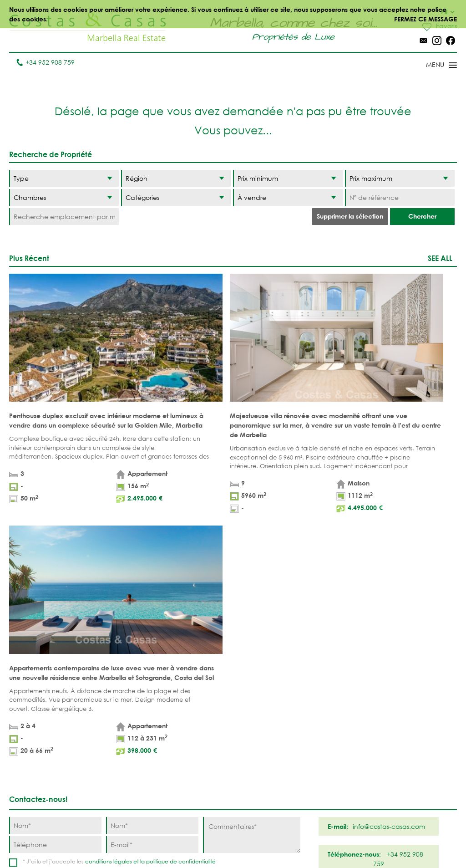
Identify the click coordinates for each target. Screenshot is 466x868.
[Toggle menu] (430, 66)
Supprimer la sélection (350, 216)
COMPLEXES (136, 772)
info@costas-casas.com (45, 817)
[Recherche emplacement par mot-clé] (64, 217)
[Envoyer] (277, 601)
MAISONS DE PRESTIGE (191, 819)
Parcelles (134, 734)
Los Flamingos (322, 734)
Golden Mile (265, 758)
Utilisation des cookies (346, 840)
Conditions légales (171, 840)
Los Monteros (322, 786)
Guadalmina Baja (319, 805)
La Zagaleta (318, 720)
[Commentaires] (251, 559)
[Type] (64, 178)
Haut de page (233, 653)
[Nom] (55, 550)
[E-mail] (152, 569)
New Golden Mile (319, 767)
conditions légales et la (116, 586)
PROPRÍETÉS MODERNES (189, 772)
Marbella (259, 706)
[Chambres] (64, 197)
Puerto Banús (267, 720)
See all (440, 258)
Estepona (313, 748)
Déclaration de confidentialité (256, 840)
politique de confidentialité (181, 586)
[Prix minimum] (288, 178)
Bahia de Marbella (260, 805)
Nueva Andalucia (262, 739)
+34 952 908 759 (45, 62)
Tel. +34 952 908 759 (40, 803)
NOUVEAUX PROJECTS (135, 753)
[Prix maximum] (400, 178)
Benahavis (315, 706)
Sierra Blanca (268, 772)
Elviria (255, 786)
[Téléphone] (55, 569)
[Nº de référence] (400, 197)
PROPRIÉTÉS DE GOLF (194, 734)
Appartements (141, 706)
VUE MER (185, 753)
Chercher (422, 216)
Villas (127, 720)
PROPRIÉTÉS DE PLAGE (193, 710)
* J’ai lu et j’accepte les (119, 586)
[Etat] (288, 197)
